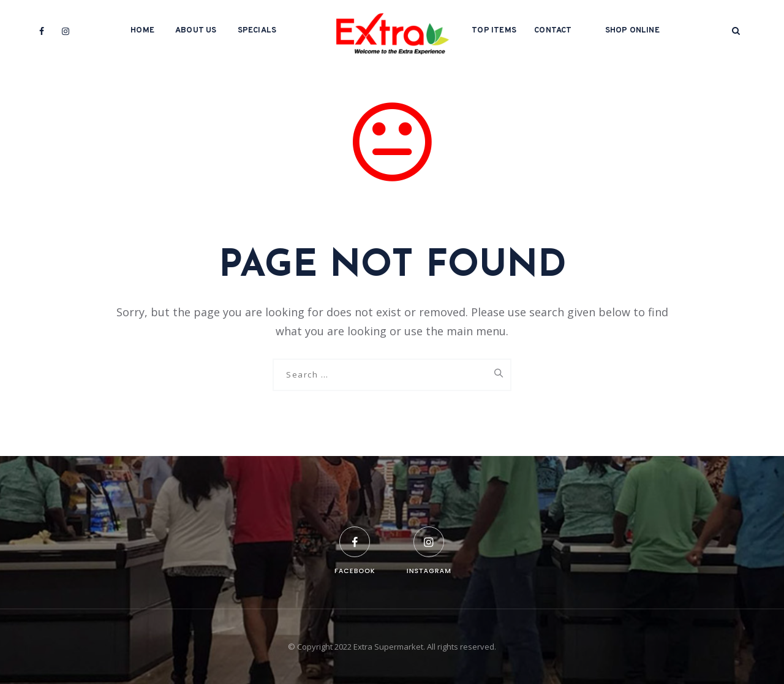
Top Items (494, 31)
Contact (553, 31)
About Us (196, 31)
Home (142, 31)
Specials (257, 31)
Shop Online (632, 31)
